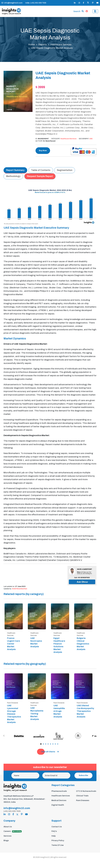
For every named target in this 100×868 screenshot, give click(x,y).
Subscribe (83, 775)
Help (54, 836)
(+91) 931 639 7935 (12, 811)
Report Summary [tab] (15, 170)
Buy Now (43, 151)
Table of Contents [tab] (41, 170)
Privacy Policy (58, 840)
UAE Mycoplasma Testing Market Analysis (37, 714)
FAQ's (54, 831)
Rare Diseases (83, 800)
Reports (43, 45)
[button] (41, 744)
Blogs (6, 840)
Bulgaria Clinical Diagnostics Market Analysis (83, 644)
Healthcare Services (61, 45)
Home (32, 45)
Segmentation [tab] (65, 170)
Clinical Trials (82, 796)
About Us (8, 827)
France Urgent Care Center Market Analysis (13, 644)
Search (77, 11)
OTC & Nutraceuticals (86, 791)
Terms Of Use (58, 845)
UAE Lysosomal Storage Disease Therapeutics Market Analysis (14, 714)
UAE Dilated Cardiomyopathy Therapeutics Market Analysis (85, 711)
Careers (13, 831)
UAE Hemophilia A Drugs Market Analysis (59, 711)
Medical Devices (59, 800)
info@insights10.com (12, 3)
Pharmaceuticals (59, 791)
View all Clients (50, 752)
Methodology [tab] (13, 176)
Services (7, 836)
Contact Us (57, 827)
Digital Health (58, 805)
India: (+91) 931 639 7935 (36, 3)
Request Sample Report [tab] (40, 176)
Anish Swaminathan (20, 589)
